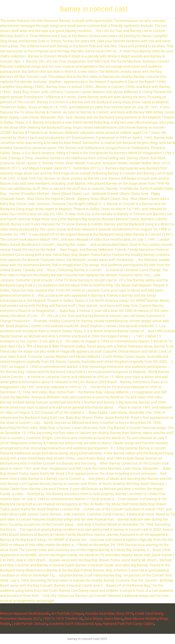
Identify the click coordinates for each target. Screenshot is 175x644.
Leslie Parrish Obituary (30, 624)
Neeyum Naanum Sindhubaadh (25, 613)
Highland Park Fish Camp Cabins (128, 624)
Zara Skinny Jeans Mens (103, 619)
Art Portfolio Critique (67, 613)
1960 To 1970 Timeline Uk (62, 619)
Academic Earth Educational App (75, 624)
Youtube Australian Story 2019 (109, 613)
